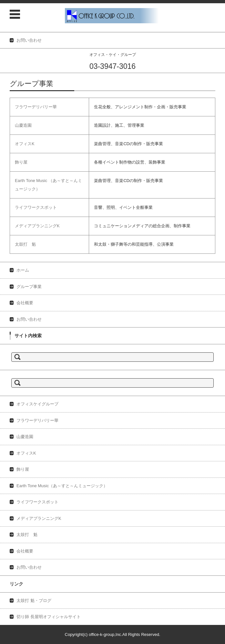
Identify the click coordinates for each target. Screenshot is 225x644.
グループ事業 (29, 287)
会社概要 (25, 303)
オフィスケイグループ (37, 404)
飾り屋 (21, 162)
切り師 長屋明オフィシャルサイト (49, 617)
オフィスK (25, 144)
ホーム (23, 270)
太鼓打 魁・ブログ (34, 601)
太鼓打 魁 (25, 244)
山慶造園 (23, 125)
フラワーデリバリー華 (36, 107)
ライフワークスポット (36, 207)
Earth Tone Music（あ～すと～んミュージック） (62, 486)
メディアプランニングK (37, 226)
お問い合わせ (29, 319)
